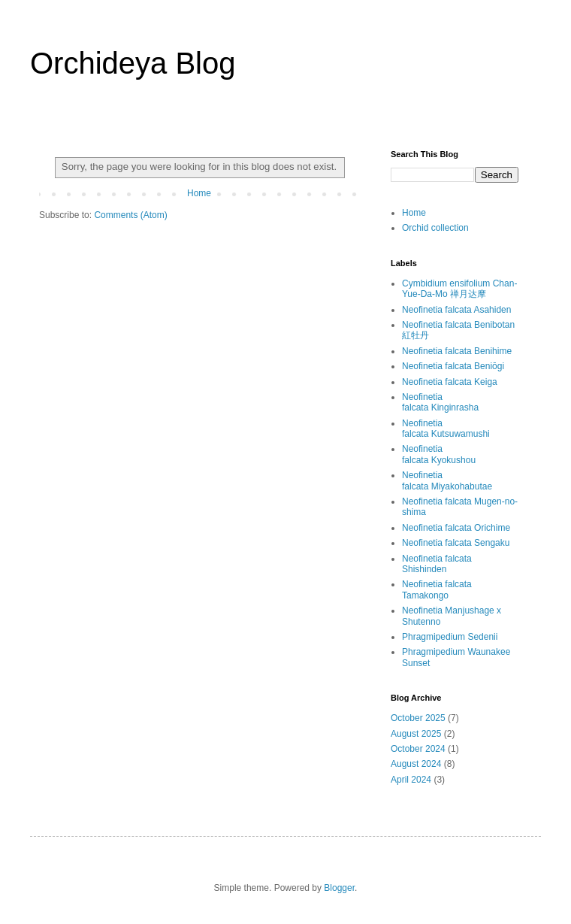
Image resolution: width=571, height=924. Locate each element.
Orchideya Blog (133, 63)
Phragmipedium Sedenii (450, 637)
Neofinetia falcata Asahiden (456, 310)
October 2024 (418, 749)
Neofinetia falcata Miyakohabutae (447, 480)
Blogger (339, 888)
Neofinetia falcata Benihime (457, 351)
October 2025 (418, 718)
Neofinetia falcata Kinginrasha (440, 402)
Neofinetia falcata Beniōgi (453, 366)
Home (199, 193)
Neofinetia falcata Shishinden (437, 564)
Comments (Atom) (130, 215)
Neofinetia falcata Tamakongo (437, 589)
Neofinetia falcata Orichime (456, 528)
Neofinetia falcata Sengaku (456, 543)
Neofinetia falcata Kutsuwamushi (446, 429)
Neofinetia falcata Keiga (450, 382)
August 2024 (416, 764)
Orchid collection (435, 228)
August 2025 (416, 734)
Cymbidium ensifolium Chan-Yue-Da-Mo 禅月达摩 (459, 289)
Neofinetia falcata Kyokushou (439, 454)
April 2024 (411, 780)
